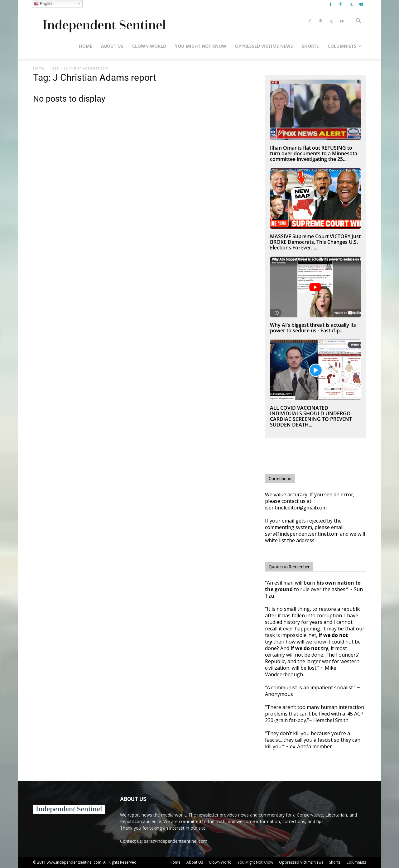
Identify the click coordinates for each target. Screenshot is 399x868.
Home (86, 46)
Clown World (149, 46)
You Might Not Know (201, 46)
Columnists (344, 46)
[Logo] (103, 21)
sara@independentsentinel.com (176, 841)
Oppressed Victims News (264, 46)
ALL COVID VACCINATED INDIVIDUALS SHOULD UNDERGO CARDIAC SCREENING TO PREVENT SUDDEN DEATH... (311, 416)
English (43, 4)
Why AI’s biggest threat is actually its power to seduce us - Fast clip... (313, 328)
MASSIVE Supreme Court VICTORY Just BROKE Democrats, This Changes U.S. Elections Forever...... (315, 242)
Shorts (310, 46)
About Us (112, 46)
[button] (358, 22)
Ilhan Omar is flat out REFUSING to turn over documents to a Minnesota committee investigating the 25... (314, 153)
